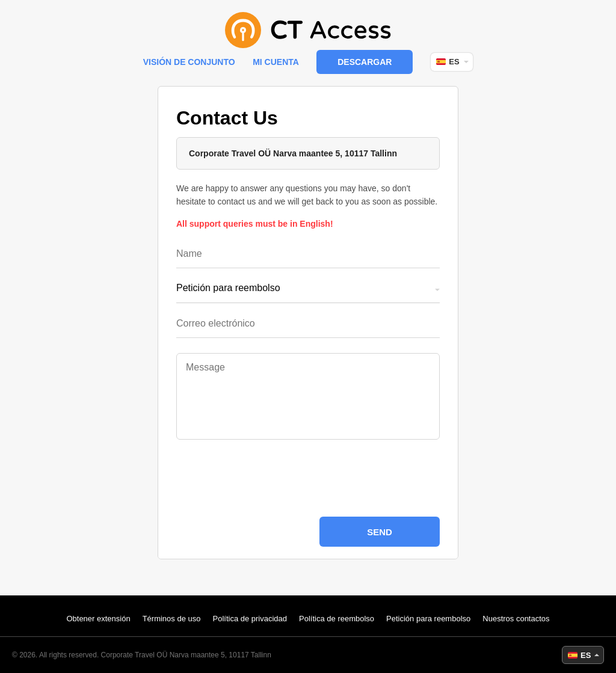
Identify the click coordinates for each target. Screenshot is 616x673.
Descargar (365, 62)
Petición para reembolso (428, 619)
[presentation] (308, 478)
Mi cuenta (276, 62)
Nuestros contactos (516, 619)
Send (380, 532)
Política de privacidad (250, 619)
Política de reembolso (337, 619)
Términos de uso (172, 619)
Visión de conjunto (189, 62)
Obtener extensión (98, 619)
